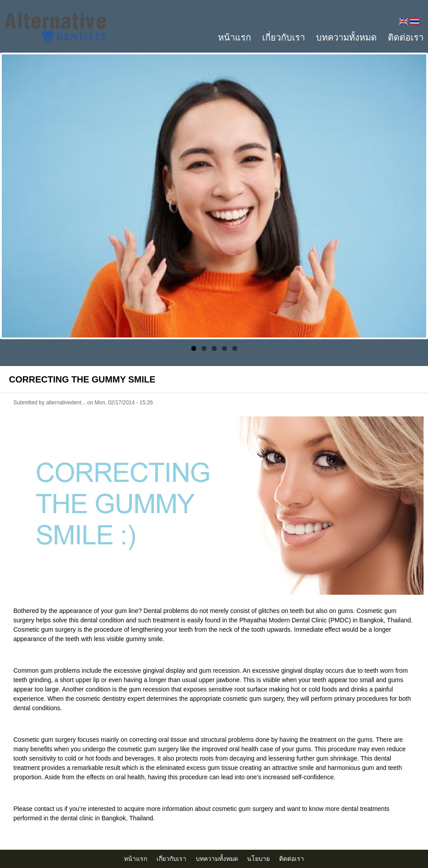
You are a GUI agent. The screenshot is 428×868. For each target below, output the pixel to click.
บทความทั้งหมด (346, 37)
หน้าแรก (235, 37)
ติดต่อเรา (406, 37)
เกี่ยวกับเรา (284, 37)
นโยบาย (258, 859)
